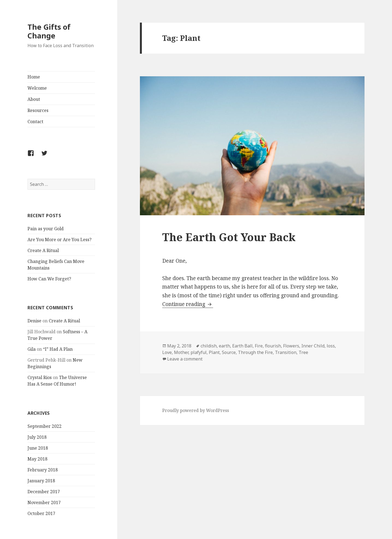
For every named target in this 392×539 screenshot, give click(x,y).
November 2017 (44, 502)
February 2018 (43, 470)
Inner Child (313, 346)
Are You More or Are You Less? (59, 240)
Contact (35, 122)
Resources (38, 110)
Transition (286, 352)
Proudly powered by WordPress (196, 410)
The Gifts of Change (49, 31)
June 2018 (38, 448)
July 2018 (37, 437)
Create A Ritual (43, 250)
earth (224, 346)
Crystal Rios (40, 377)
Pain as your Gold (46, 229)
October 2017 (41, 513)
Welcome (37, 88)
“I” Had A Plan (58, 349)
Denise (34, 321)
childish (209, 346)
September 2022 (45, 426)
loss (331, 346)
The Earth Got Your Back (229, 237)
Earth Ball (242, 346)
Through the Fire (255, 352)
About (34, 99)
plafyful (199, 352)
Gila (32, 349)
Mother (181, 352)
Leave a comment (185, 359)
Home (34, 77)
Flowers (291, 346)
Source (229, 352)
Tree (303, 352)
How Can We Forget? (49, 279)
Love (167, 352)
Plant (214, 352)
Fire (259, 346)
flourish (273, 346)
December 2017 (44, 492)
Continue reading (188, 304)
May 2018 (37, 459)
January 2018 (41, 481)
